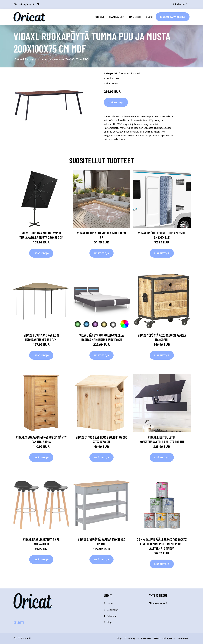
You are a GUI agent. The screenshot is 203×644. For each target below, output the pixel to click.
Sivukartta (183, 638)
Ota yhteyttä (132, 638)
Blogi (150, 17)
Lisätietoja (116, 102)
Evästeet (146, 638)
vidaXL (137, 73)
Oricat (100, 17)
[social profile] (38, 4)
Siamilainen (117, 17)
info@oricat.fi (180, 4)
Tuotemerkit (125, 73)
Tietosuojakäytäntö (164, 638)
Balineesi (135, 17)
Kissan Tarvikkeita (173, 17)
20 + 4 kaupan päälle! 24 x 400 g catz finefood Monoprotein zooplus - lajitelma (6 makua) (162, 544)
